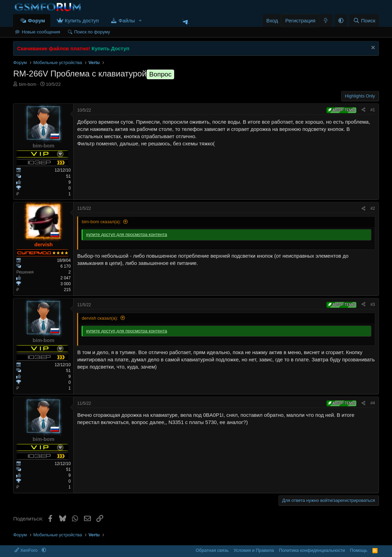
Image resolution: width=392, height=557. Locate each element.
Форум (36, 20)
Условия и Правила (254, 550)
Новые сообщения (41, 32)
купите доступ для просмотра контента (126, 234)
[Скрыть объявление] (372, 48)
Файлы (127, 20)
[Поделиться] (363, 110)
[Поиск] (364, 20)
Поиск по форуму (92, 32)
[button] (140, 20)
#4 (373, 403)
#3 (373, 305)
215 (67, 290)
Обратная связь (212, 550)
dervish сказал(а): (100, 318)
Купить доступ (82, 20)
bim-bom (28, 84)
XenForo (27, 550)
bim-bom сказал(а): (101, 222)
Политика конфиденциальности (312, 550)
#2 (373, 208)
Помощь (359, 550)
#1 (373, 110)
